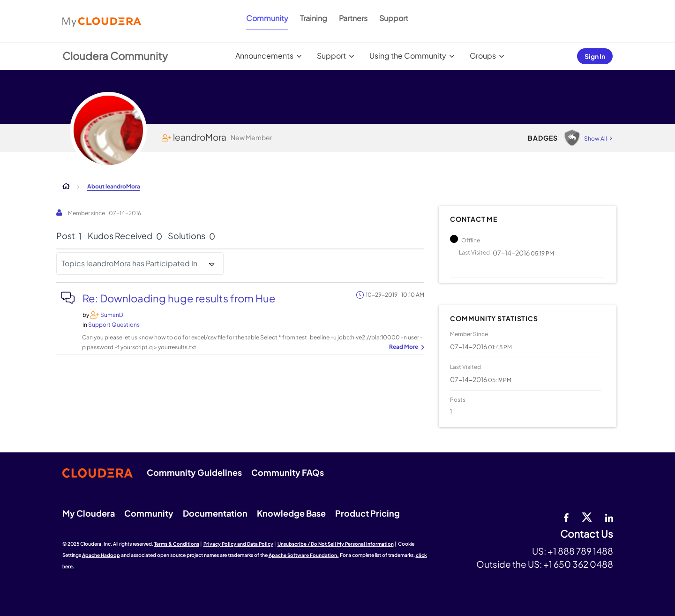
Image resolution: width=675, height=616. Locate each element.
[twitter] (587, 517)
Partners (353, 18)
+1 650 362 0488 (578, 564)
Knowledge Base (291, 513)
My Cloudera (89, 513)
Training (314, 18)
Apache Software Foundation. (304, 555)
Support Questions (114, 325)
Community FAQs (288, 472)
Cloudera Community (115, 56)
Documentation (215, 513)
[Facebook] (566, 517)
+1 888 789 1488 (580, 551)
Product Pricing (367, 513)
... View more (405, 347)
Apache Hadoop (101, 555)
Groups (483, 56)
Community (267, 18)
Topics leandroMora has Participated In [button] (129, 263)
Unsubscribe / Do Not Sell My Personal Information (336, 544)
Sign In (595, 56)
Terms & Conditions (177, 544)
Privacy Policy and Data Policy (238, 544)
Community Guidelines (194, 472)
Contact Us (587, 534)
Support (394, 18)
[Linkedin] (609, 517)
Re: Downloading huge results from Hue (179, 298)
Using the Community (408, 56)
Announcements (264, 56)
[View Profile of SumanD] (112, 315)
